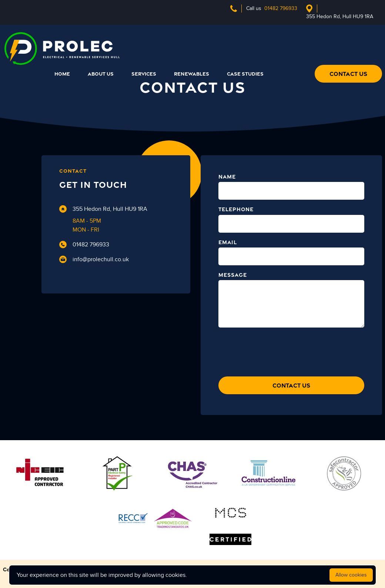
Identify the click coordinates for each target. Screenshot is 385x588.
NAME (227, 177)
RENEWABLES (192, 74)
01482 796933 (84, 245)
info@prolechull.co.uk (94, 259)
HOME (62, 74)
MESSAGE (233, 275)
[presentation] (275, 350)
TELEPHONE (236, 209)
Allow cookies (351, 575)
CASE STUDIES (245, 74)
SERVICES (144, 74)
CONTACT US (348, 74)
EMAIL (228, 242)
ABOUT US (101, 74)
